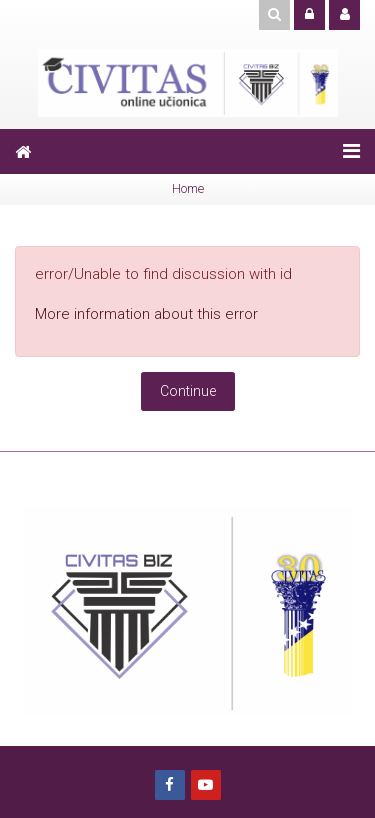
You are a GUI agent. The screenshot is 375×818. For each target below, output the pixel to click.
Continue (188, 391)
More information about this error (146, 314)
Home (188, 188)
